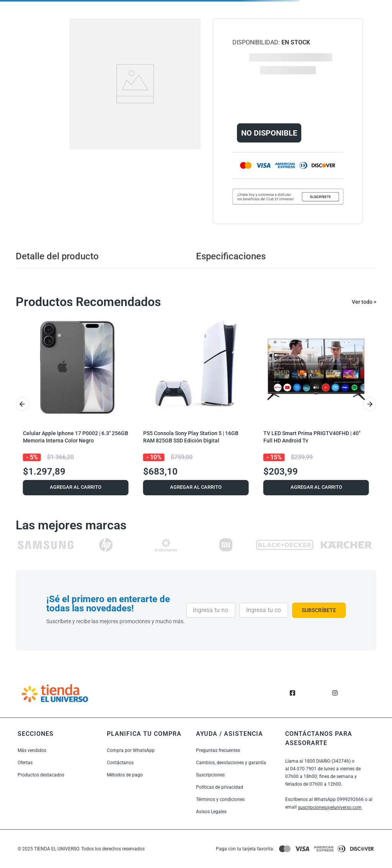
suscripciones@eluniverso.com (330, 807)
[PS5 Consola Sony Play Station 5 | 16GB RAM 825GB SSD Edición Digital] (196, 404)
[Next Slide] (370, 404)
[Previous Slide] (22, 404)
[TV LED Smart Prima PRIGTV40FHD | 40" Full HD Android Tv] (316, 404)
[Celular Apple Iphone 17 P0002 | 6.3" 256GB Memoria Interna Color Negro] (76, 404)
